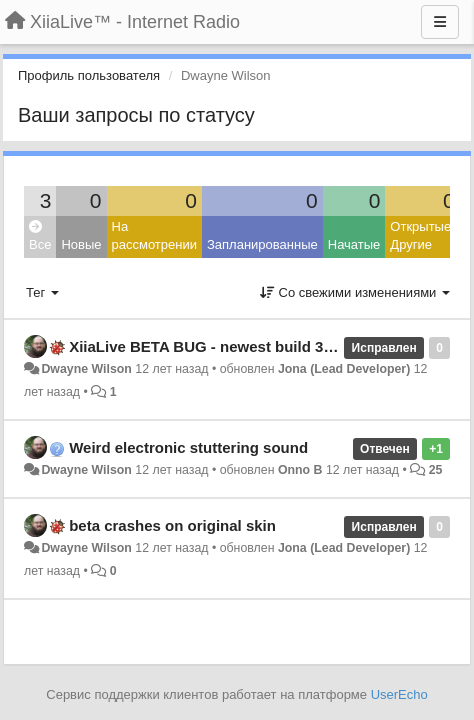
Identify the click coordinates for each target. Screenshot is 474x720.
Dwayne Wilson (86, 369)
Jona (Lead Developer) (344, 369)
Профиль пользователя (89, 75)
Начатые (354, 244)
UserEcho (399, 694)
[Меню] (440, 22)
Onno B (300, 470)
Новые (81, 244)
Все (40, 236)
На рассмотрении (154, 236)
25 (436, 470)
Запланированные (262, 244)
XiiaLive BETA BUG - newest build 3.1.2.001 (223, 346)
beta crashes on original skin (172, 525)
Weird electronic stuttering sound (188, 447)
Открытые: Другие (422, 236)
